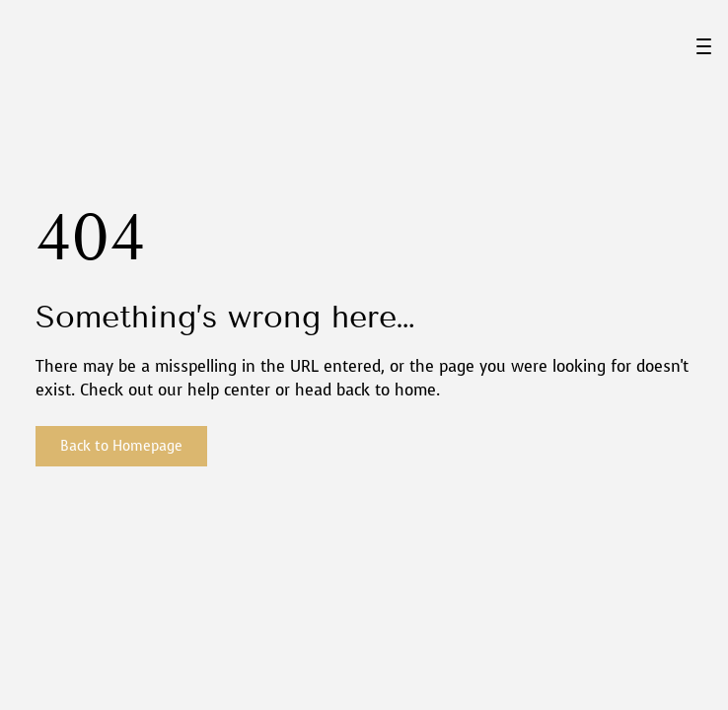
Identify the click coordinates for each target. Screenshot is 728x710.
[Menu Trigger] (703, 46)
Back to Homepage (121, 446)
